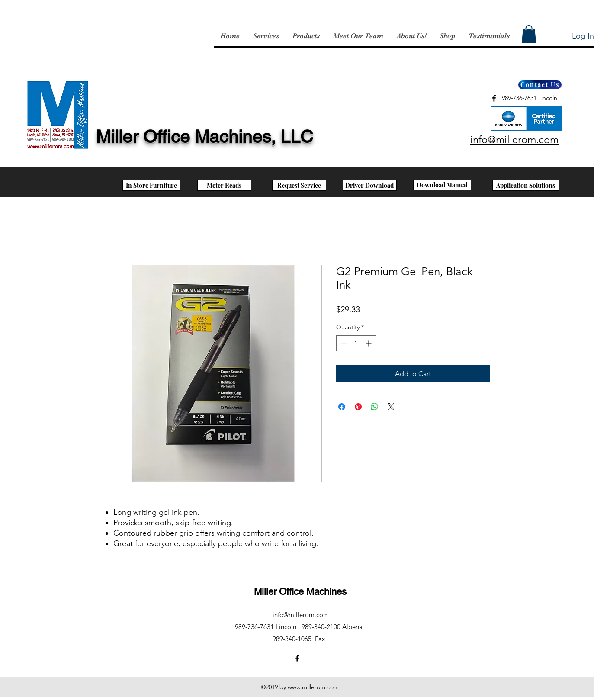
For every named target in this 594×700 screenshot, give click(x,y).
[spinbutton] (356, 343)
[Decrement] (343, 343)
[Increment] (369, 343)
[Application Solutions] (526, 185)
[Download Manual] (442, 185)
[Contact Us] (540, 85)
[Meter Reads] (224, 185)
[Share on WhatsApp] (375, 407)
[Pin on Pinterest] (358, 407)
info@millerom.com (301, 615)
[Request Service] (299, 185)
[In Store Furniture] (151, 185)
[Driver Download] (370, 185)
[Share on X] (391, 407)
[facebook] (494, 98)
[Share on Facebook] (342, 407)
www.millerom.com (313, 687)
